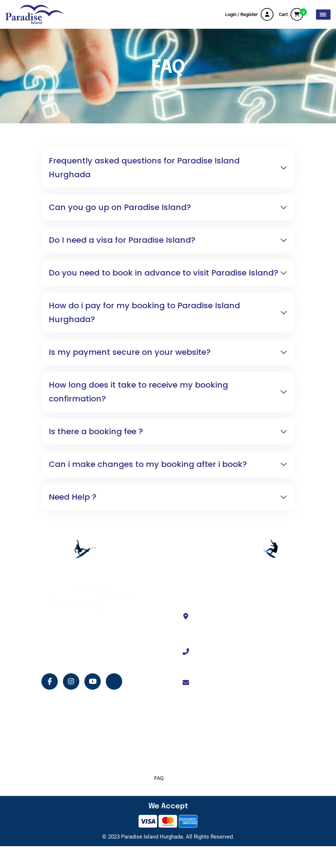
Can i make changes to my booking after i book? (148, 464)
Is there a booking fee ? (96, 431)
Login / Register (249, 14)
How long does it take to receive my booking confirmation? (138, 392)
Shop (59, 765)
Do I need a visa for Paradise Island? (122, 240)
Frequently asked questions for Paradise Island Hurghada (144, 168)
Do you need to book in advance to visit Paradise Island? (163, 273)
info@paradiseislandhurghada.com (241, 683)
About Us (165, 727)
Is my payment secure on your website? (130, 352)
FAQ (159, 778)
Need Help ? (73, 497)
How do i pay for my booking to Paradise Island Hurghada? (144, 312)
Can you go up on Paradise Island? (120, 207)
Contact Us (167, 740)
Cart (291, 14)
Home (60, 727)
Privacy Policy (170, 765)
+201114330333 (219, 652)
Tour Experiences (72, 740)
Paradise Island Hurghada (152, 837)
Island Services (70, 753)
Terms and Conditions (179, 753)
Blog (58, 778)
